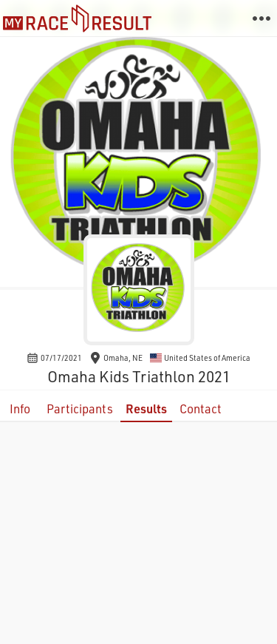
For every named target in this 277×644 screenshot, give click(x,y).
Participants (80, 409)
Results (146, 409)
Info (20, 409)
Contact (201, 409)
